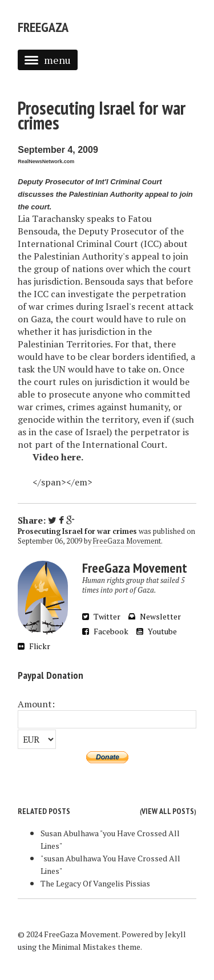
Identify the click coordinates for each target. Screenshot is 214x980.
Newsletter (155, 616)
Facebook (105, 631)
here (71, 457)
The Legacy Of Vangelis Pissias (95, 883)
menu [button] (48, 60)
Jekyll (175, 934)
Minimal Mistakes (84, 947)
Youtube (157, 631)
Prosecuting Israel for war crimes (102, 115)
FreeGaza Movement (127, 541)
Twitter (101, 616)
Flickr (34, 646)
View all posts (168, 811)
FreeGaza (43, 27)
